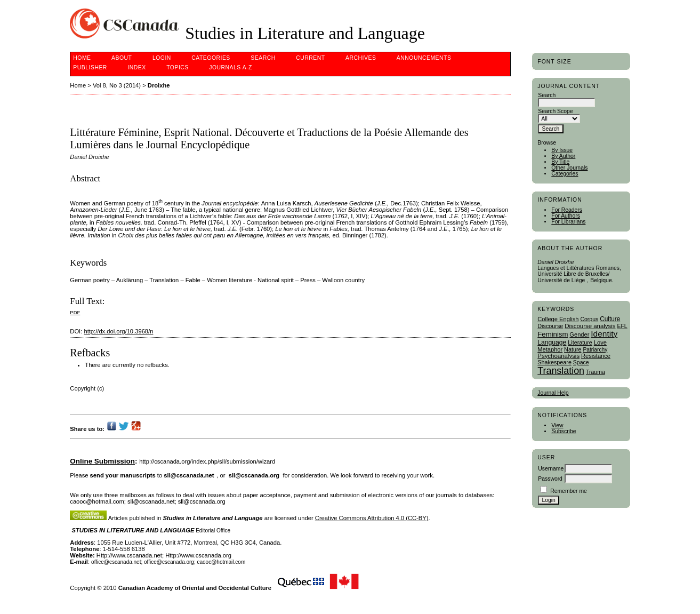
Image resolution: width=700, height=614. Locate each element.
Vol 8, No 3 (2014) (117, 85)
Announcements (424, 58)
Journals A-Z (231, 67)
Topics (178, 67)
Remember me (569, 491)
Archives (361, 58)
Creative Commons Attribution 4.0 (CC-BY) (372, 518)
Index (136, 67)
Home (82, 58)
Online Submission (102, 461)
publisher (90, 67)
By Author (563, 156)
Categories (565, 174)
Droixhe (159, 85)
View (557, 425)
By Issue (562, 150)
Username (551, 469)
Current (310, 58)
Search (263, 58)
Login (162, 58)
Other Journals (569, 168)
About (122, 58)
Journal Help (553, 393)
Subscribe (564, 431)
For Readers (567, 210)
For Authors (566, 216)
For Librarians (568, 222)
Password (550, 479)
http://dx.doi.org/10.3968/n (118, 331)
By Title (560, 162)
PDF (75, 312)
